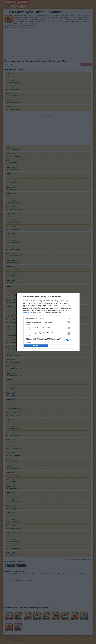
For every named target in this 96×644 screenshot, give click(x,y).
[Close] (76, 296)
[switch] (68, 322)
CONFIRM (36, 346)
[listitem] (48, 319)
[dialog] (48, 322)
